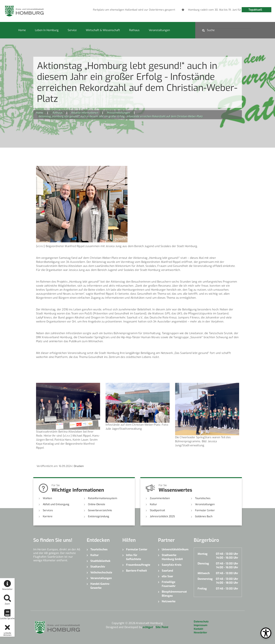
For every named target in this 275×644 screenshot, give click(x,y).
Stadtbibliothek (100, 561)
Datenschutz (201, 622)
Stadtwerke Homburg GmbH (172, 557)
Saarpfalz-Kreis (172, 565)
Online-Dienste (97, 504)
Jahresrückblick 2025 (162, 516)
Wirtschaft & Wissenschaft (103, 30)
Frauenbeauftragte (138, 565)
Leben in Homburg (47, 30)
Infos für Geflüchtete (134, 557)
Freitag (202, 589)
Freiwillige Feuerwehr (169, 584)
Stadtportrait (157, 510)
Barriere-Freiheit (136, 571)
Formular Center (205, 510)
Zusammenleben (160, 498)
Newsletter (200, 633)
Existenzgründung (99, 516)
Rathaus (134, 30)
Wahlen (47, 498)
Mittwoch (204, 573)
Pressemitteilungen (118, 113)
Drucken (79, 466)
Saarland (167, 571)
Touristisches (203, 498)
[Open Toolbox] (266, 633)
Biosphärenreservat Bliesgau (174, 594)
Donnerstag (205, 579)
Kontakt (198, 629)
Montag (203, 554)
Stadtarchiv (98, 567)
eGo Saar (167, 576)
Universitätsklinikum (175, 549)
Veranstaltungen (159, 30)
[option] (158, 10)
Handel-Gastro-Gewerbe (100, 586)
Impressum (201, 625)
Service (72, 30)
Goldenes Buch (204, 516)
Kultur (153, 504)
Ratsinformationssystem (103, 498)
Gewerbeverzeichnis (100, 510)
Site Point (162, 627)
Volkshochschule (101, 572)
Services (48, 510)
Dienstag (203, 564)
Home (22, 30)
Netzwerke (169, 601)
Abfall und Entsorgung (56, 504)
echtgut (148, 627)
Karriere (48, 516)
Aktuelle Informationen (85, 113)
